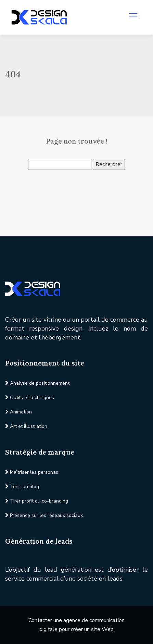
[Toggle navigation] (133, 17)
